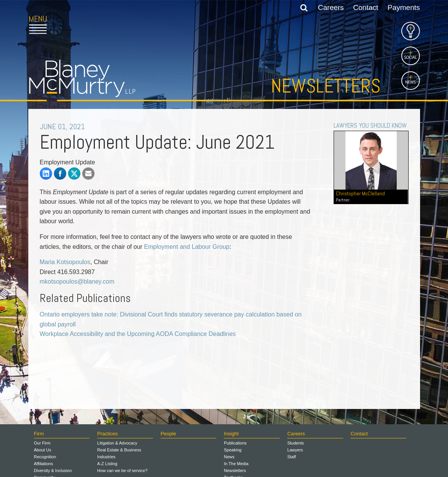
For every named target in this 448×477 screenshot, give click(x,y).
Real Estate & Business (119, 450)
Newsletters (326, 86)
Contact (366, 7)
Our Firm (42, 443)
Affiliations (44, 464)
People (168, 434)
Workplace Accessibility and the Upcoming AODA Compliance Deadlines (138, 334)
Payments (404, 7)
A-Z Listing (107, 464)
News (229, 457)
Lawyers (295, 450)
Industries (106, 457)
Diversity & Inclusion (53, 471)
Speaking (233, 450)
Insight (231, 434)
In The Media (236, 464)
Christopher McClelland (371, 196)
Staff (292, 457)
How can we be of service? (122, 471)
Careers (331, 7)
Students (296, 443)
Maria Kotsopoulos (65, 262)
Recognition (45, 457)
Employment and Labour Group (187, 247)
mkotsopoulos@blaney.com (77, 281)
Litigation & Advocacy (117, 443)
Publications (235, 443)
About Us (43, 450)
